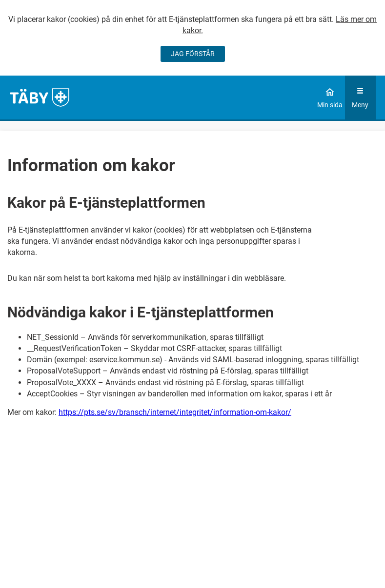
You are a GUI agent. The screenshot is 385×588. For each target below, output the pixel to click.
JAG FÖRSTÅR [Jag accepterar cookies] (193, 54)
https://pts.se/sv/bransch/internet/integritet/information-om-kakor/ (175, 412)
